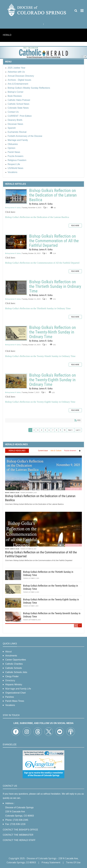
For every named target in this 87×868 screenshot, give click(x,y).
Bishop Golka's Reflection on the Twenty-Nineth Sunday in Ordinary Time (40, 356)
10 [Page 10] (64, 430)
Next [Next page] (70, 430)
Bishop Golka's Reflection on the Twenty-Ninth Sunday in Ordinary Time (16, 333)
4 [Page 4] (42, 430)
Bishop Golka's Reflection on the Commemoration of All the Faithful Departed (16, 242)
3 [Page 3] (38, 430)
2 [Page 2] (34, 430)
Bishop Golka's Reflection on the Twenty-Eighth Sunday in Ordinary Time (16, 381)
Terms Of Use (73, 862)
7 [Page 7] (53, 430)
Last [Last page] (77, 430)
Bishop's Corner (73, 489)
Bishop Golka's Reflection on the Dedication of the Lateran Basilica (16, 196)
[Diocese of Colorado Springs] (37, 10)
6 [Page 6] (49, 430)
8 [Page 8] (57, 430)
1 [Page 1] (30, 430)
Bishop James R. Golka (13, 208)
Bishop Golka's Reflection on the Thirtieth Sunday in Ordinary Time (16, 288)
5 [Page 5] (45, 430)
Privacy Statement (51, 862)
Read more (75, 226)
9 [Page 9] (60, 430)
